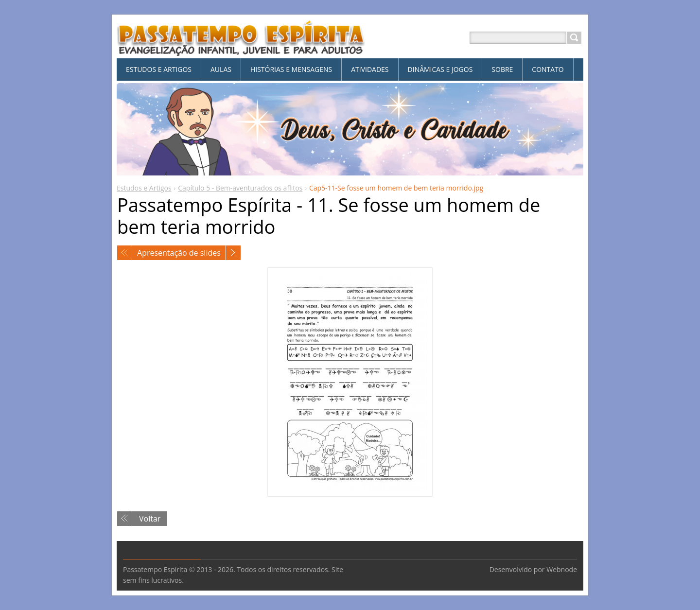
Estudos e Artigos (144, 188)
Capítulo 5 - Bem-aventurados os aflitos (240, 188)
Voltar (150, 519)
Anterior (124, 253)
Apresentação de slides (179, 253)
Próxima (233, 253)
